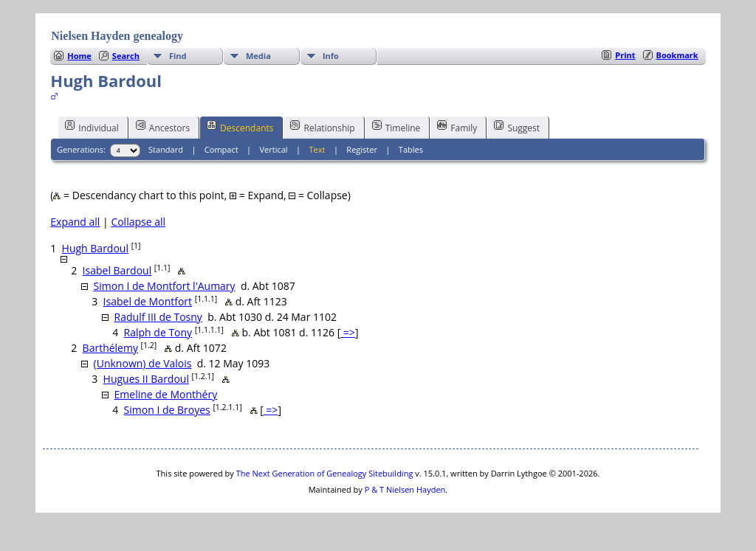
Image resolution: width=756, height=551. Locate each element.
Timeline (396, 127)
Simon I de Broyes (167, 410)
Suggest (517, 127)
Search (126, 56)
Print (625, 55)
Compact (221, 149)
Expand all (75, 222)
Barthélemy (110, 348)
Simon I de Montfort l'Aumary (165, 286)
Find (178, 56)
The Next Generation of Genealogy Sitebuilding (325, 473)
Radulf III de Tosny (158, 317)
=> (348, 332)
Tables (411, 149)
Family (457, 127)
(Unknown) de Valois (143, 363)
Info (331, 56)
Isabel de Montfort (148, 301)
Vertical (274, 149)
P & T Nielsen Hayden (405, 489)
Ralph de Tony (158, 332)
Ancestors (163, 127)
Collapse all (138, 222)
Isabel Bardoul (117, 270)
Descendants (240, 127)
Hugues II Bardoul (146, 379)
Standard (166, 149)
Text (317, 149)
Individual (92, 127)
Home (79, 56)
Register (362, 149)
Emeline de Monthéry (166, 394)
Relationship (322, 127)
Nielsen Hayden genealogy (117, 36)
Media (258, 56)
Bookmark (677, 55)
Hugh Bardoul (95, 248)
